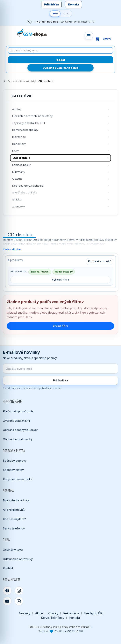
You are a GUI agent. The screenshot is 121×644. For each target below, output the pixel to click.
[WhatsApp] (19, 601)
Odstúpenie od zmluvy (18, 559)
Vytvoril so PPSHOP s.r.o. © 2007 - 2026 (61, 631)
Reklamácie (71, 613)
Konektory (19, 144)
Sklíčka (17, 199)
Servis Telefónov (53, 618)
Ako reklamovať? (14, 510)
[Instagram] (19, 591)
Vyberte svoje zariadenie (61, 68)
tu (92, 627)
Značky (53, 613)
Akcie (39, 613)
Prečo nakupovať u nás (18, 411)
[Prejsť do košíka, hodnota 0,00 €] (105, 39)
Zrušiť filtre (61, 326)
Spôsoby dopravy (15, 461)
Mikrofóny (19, 172)
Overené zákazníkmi (16, 421)
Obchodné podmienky (18, 439)
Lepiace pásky (21, 165)
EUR (55, 14)
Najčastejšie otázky (16, 500)
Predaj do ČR (93, 613)
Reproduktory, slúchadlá (28, 186)
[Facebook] (7, 591)
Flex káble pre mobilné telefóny (32, 116)
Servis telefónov (14, 528)
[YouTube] (7, 601)
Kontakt (74, 4)
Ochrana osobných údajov (20, 430)
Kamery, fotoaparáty (25, 130)
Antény (17, 109)
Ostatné (17, 179)
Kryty (15, 151)
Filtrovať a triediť (99, 261)
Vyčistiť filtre (60, 280)
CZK (66, 14)
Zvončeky (18, 206)
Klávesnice (19, 137)
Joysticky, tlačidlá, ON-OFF (29, 123)
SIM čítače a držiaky (25, 192)
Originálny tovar (13, 550)
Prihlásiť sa (51, 4)
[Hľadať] (60, 60)
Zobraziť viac (12, 249)
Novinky (25, 613)
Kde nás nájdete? (14, 519)
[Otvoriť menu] (89, 36)
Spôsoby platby (13, 470)
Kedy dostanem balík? (18, 479)
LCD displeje (21, 158)
